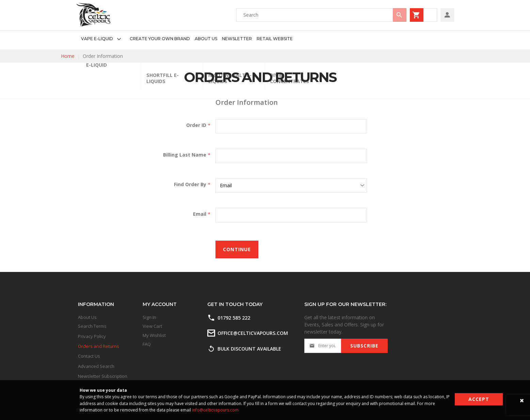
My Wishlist (154, 335)
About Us (87, 317)
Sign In (149, 317)
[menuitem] (103, 39)
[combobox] (321, 15)
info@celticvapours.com (215, 410)
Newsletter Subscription (103, 376)
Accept (479, 399)
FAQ (147, 344)
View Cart (152, 326)
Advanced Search (96, 366)
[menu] (184, 39)
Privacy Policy (92, 336)
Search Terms (92, 326)
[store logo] (93, 15)
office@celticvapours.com (253, 333)
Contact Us (89, 356)
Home (68, 56)
